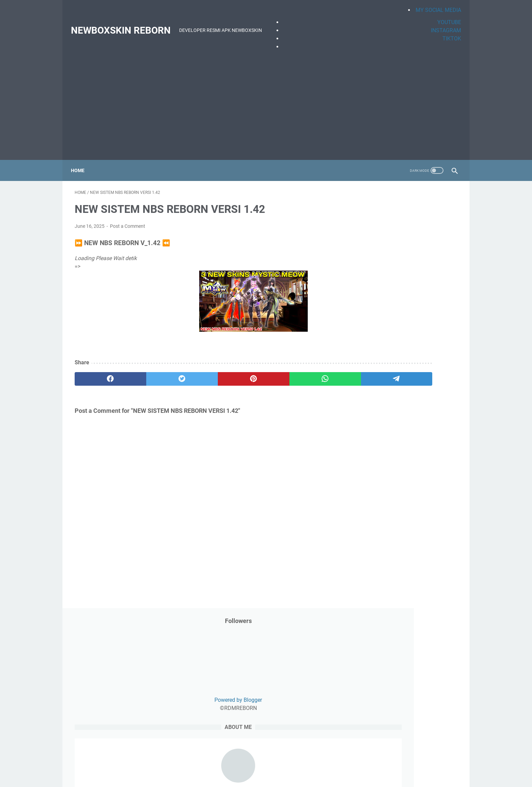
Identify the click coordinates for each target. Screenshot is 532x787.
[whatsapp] (254, 373)
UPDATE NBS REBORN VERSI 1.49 (402, 573)
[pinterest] (203, 373)
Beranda (173, 665)
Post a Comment (128, 221)
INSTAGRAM (442, 24)
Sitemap (312, 665)
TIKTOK (448, 32)
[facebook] (100, 373)
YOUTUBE (445, 16)
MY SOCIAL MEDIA (435, 4)
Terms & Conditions (348, 665)
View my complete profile (406, 376)
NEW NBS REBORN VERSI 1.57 (398, 605)
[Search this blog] (394, 411)
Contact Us (285, 665)
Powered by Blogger (406, 268)
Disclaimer (236, 665)
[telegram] (306, 373)
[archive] (383, 450)
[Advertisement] (266, 100)
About (260, 665)
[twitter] (151, 373)
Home (81, 161)
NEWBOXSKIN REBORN (125, 24)
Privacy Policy (204, 665)
